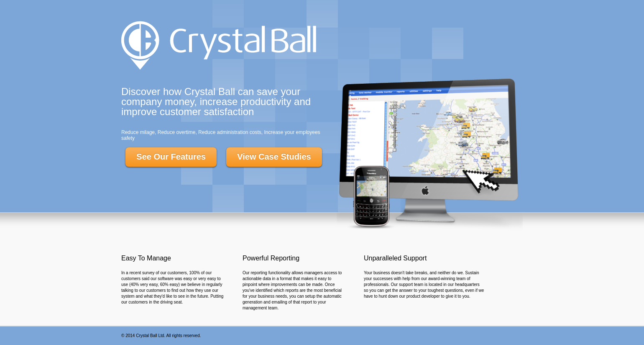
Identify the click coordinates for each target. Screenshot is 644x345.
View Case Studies (274, 157)
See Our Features (171, 157)
